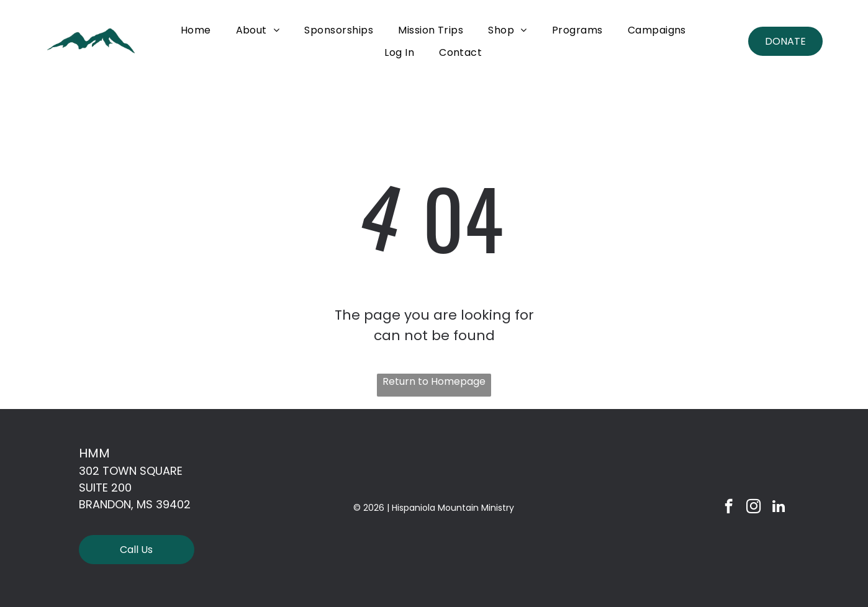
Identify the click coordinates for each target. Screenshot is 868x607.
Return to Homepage (434, 381)
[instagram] (753, 508)
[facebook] (729, 508)
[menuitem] (196, 30)
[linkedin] (778, 508)
